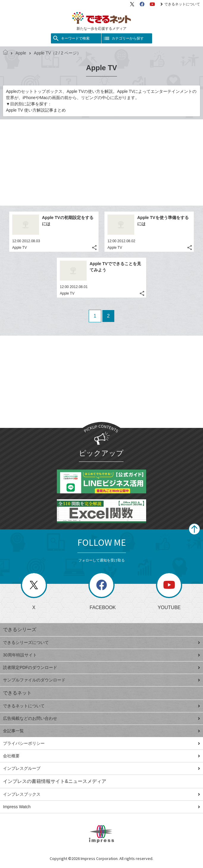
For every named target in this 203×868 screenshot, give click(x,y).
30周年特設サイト (101, 655)
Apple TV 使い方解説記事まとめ (36, 110)
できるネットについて (180, 4)
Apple (18, 53)
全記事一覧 (101, 731)
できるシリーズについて (101, 642)
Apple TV (19, 248)
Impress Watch (101, 807)
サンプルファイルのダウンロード (101, 680)
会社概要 (101, 756)
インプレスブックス (101, 794)
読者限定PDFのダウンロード (101, 667)
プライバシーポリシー (101, 743)
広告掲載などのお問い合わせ (101, 718)
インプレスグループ (101, 768)
